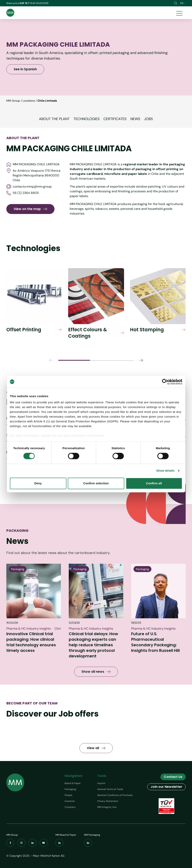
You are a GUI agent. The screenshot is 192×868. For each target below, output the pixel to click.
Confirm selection (96, 483)
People (68, 795)
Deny (38, 483)
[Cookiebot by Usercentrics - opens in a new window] (165, 382)
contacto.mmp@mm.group (29, 187)
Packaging (70, 789)
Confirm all (154, 483)
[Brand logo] (10, 13)
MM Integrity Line (107, 807)
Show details (165, 471)
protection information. (88, 436)
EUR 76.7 (25, 3)
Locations (29, 101)
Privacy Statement (108, 801)
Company (70, 807)
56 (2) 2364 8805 (23, 193)
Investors (70, 801)
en (183, 3)
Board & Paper (73, 783)
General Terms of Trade (110, 789)
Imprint (101, 783)
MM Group (13, 101)
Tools (102, 776)
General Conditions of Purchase (115, 795)
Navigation (74, 776)
